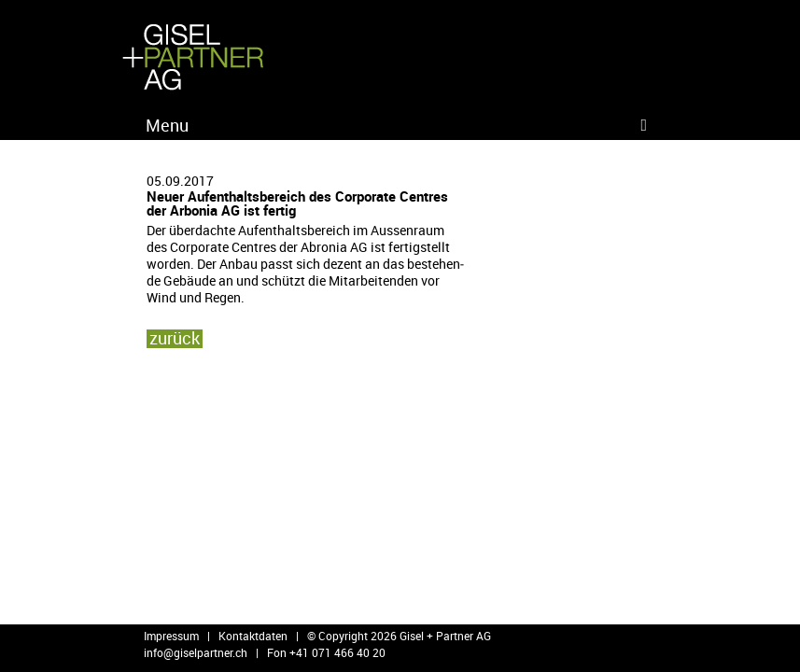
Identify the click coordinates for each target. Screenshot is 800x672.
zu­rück (175, 338)
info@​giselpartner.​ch (196, 652)
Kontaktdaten (253, 636)
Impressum (171, 636)
